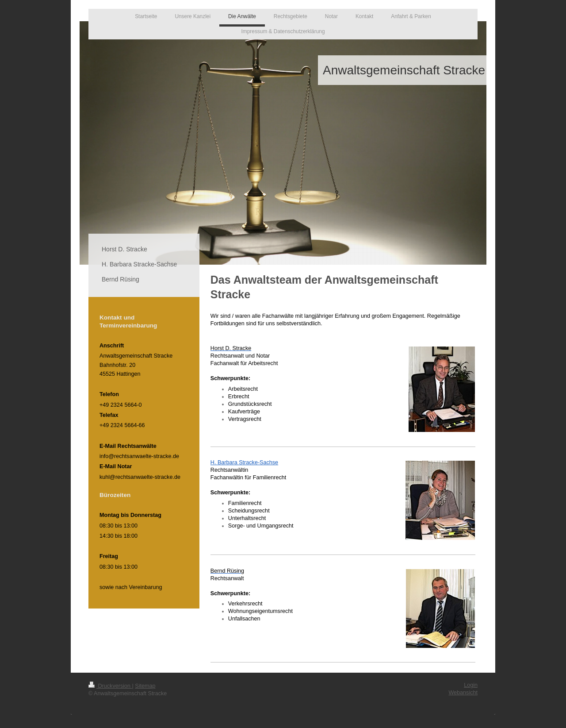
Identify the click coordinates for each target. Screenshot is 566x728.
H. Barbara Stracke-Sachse (244, 462)
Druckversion (110, 686)
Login (471, 685)
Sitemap (145, 686)
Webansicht (463, 693)
